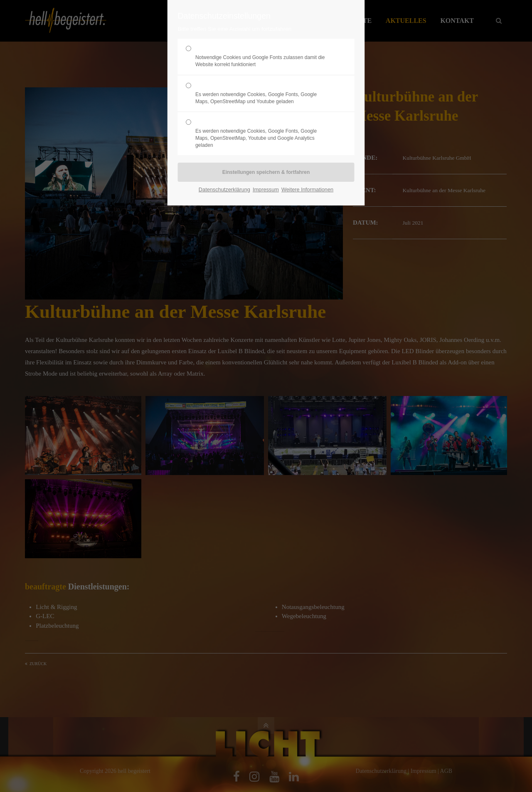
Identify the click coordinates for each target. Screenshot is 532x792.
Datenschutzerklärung (224, 189)
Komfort (263, 94)
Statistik (263, 134)
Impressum (266, 189)
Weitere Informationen (307, 189)
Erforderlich (263, 57)
